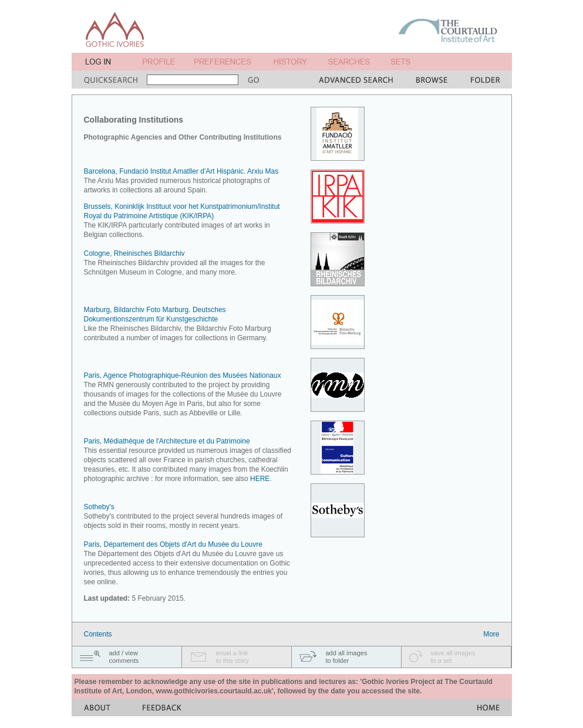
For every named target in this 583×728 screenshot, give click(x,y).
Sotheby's (99, 507)
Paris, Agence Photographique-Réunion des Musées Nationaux (183, 375)
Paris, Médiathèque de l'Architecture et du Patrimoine (167, 441)
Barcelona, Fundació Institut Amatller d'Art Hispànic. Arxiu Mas (181, 171)
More (491, 634)
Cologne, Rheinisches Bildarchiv (134, 253)
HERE (260, 479)
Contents (98, 634)
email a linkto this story (232, 657)
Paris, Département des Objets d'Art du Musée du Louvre (173, 544)
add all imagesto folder (347, 657)
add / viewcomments (124, 657)
